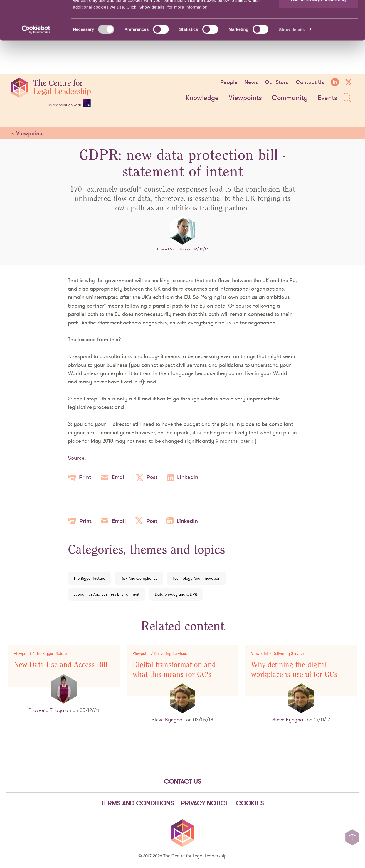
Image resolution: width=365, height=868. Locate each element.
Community (290, 98)
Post (146, 478)
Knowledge (202, 98)
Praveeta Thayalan (50, 710)
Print (79, 478)
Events (327, 98)
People (229, 82)
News (251, 82)
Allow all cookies (319, 15)
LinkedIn (183, 478)
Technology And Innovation (197, 578)
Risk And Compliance (139, 578)
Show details (292, 63)
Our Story (277, 82)
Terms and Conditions (137, 803)
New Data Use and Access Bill (61, 665)
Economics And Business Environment (106, 594)
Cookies (250, 803)
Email (113, 478)
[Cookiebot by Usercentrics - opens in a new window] (36, 63)
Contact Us (310, 82)
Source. (77, 458)
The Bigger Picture (89, 578)
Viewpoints (245, 98)
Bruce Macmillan (172, 249)
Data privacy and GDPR (176, 594)
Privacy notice (205, 803)
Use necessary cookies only (319, 33)
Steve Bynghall (168, 720)
